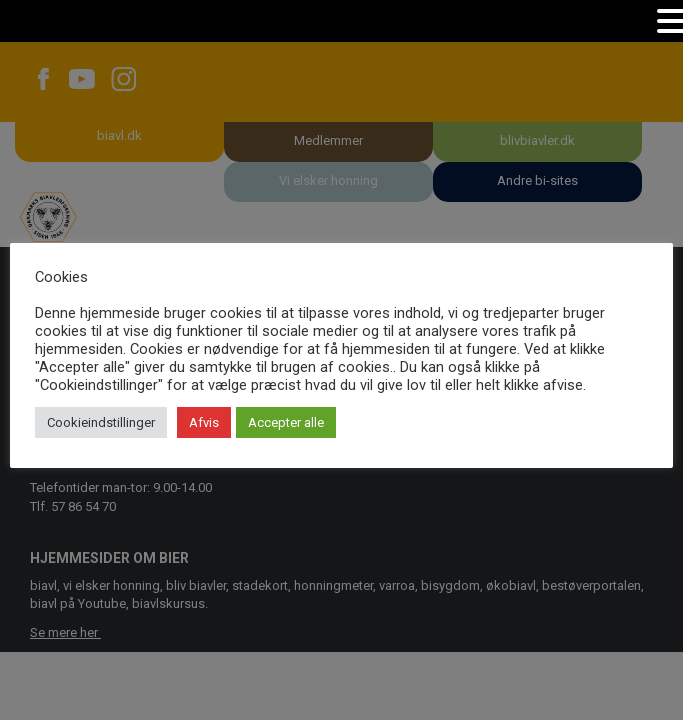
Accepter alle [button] (286, 422)
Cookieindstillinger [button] (101, 422)
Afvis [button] (204, 422)
